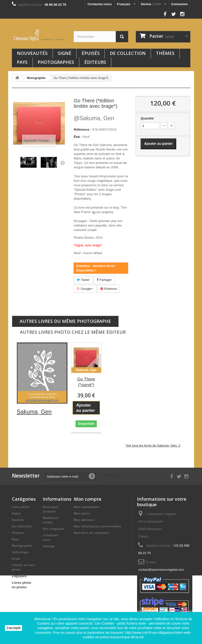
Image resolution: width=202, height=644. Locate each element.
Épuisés (91, 53)
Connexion (179, 4)
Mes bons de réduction (91, 533)
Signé (65, 53)
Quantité (147, 118)
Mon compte (88, 499)
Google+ (85, 289)
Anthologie (20, 552)
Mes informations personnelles (98, 526)
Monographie (22, 546)
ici (94, 212)
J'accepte (14, 628)
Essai (16, 559)
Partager (104, 280)
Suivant (62, 163)
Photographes (56, 62)
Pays (22, 62)
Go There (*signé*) (86, 382)
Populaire (19, 576)
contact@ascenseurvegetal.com (161, 570)
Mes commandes (87, 507)
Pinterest (109, 289)
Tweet (83, 280)
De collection (128, 53)
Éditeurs (95, 62)
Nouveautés (32, 53)
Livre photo (21, 507)
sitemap (49, 546)
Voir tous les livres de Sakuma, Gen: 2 (153, 445)
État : (78, 137)
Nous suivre (152, 13)
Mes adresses (84, 520)
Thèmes (165, 53)
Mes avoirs (82, 513)
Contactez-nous (100, 4)
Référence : (82, 130)
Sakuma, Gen (94, 118)
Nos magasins (54, 529)
